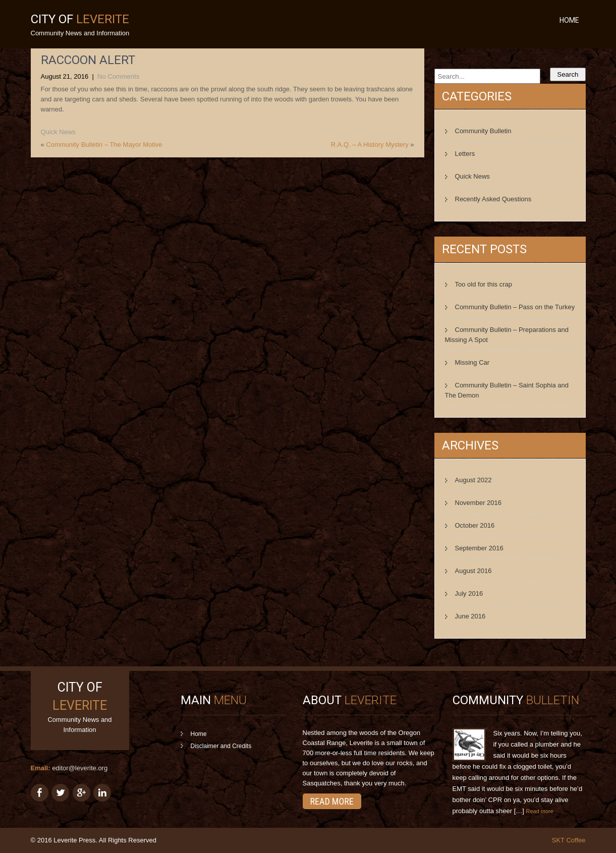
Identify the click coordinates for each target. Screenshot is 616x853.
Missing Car (472, 362)
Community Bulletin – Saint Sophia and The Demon (507, 390)
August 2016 (473, 571)
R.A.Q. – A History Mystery (370, 145)
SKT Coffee (569, 840)
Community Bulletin (483, 131)
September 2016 (479, 548)
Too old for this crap (484, 284)
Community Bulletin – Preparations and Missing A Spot (507, 335)
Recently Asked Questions (493, 199)
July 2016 (469, 593)
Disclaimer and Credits (221, 746)
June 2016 (470, 616)
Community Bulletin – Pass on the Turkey (515, 307)
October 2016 (475, 525)
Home (569, 20)
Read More (332, 801)
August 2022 (473, 480)
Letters (465, 154)
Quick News (58, 132)
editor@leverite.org (80, 768)
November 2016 (479, 503)
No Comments (118, 76)
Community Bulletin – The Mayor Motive (104, 145)
